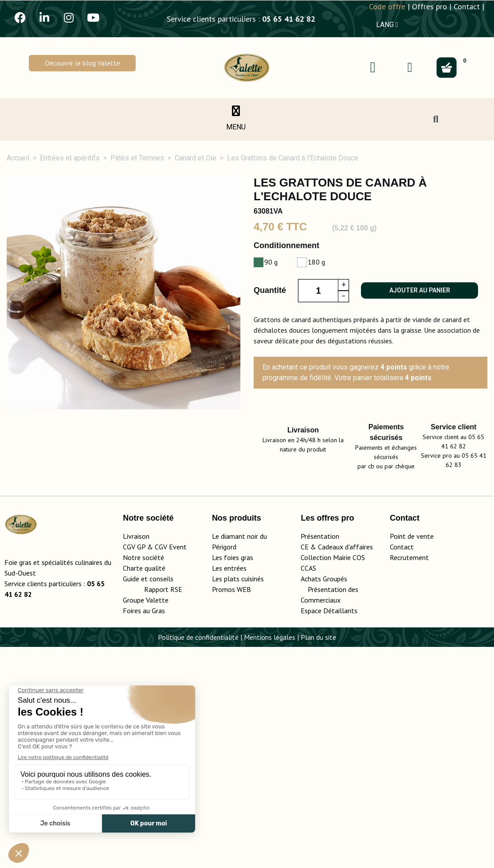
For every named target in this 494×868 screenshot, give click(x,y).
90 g (271, 262)
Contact (467, 6)
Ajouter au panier (420, 290)
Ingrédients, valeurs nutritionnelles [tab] (256, 520)
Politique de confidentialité (198, 858)
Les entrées (229, 789)
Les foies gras (233, 778)
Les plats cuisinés (238, 800)
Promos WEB (231, 810)
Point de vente (412, 757)
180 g (316, 262)
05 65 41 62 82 (289, 19)
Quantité (270, 290)
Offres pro (429, 6)
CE (305, 768)
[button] (82, 63)
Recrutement (409, 778)
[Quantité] (318, 291)
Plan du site (318, 858)
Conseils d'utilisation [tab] (387, 520)
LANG (387, 25)
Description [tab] (44, 520)
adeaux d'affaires (347, 768)
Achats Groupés (324, 800)
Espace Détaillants (329, 832)
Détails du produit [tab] (130, 520)
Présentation (320, 757)
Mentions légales (270, 858)
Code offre (387, 6)
